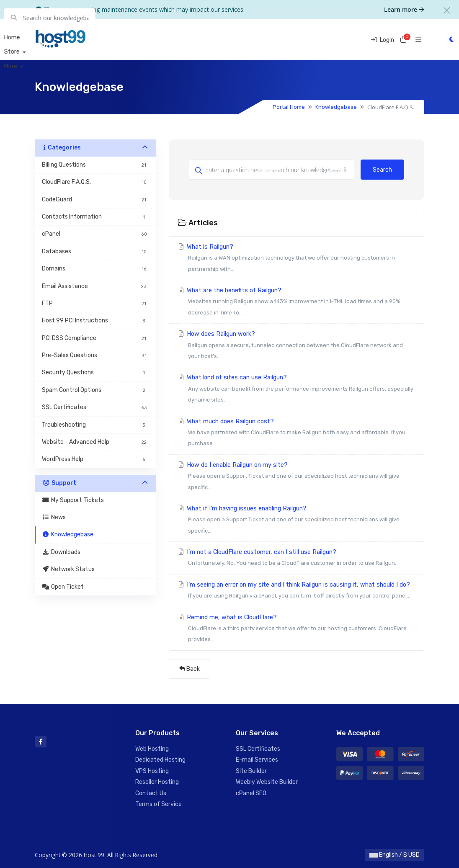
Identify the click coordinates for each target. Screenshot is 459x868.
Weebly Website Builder (267, 782)
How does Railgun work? (297, 346)
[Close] (447, 10)
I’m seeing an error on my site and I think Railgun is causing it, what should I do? (297, 591)
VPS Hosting (152, 771)
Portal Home (289, 107)
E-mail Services (257, 760)
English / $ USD (395, 855)
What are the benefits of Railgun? (297, 303)
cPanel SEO (251, 793)
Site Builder (251, 771)
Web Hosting (152, 749)
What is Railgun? (297, 259)
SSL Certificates (258, 749)
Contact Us (151, 793)
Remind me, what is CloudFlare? (297, 630)
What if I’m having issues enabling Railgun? (297, 521)
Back (190, 669)
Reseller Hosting (157, 782)
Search (382, 170)
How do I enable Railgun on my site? (297, 477)
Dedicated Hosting (160, 760)
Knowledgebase (336, 107)
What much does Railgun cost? (297, 434)
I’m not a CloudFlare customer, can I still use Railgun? (297, 559)
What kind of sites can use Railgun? (297, 390)
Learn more (404, 9)
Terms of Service (159, 804)
